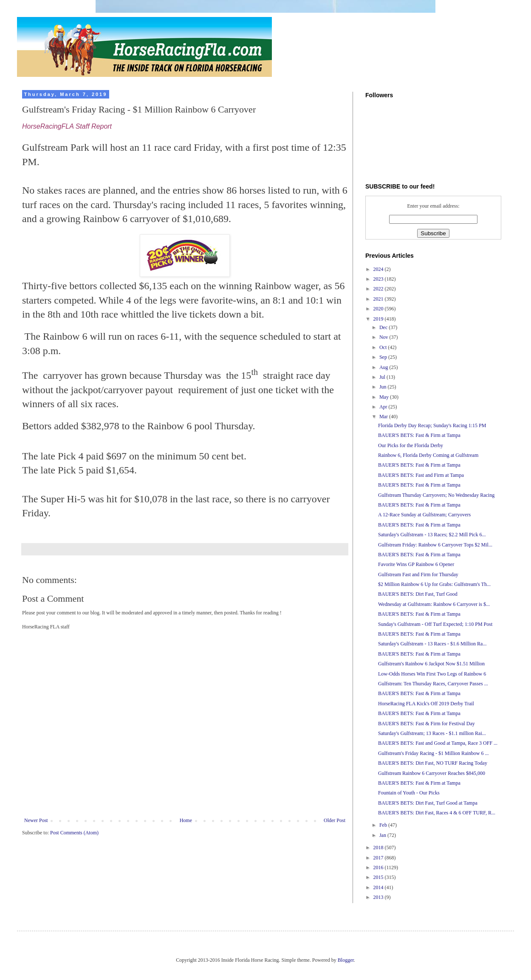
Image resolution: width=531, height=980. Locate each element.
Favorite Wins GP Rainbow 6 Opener (416, 564)
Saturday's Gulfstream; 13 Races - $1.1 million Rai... (432, 733)
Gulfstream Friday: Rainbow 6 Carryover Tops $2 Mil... (435, 545)
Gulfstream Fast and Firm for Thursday (418, 574)
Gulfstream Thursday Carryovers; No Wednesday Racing (436, 495)
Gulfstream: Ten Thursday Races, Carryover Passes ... (433, 684)
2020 (379, 309)
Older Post (335, 820)
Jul (383, 377)
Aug (384, 367)
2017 (379, 858)
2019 (379, 319)
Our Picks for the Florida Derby (411, 445)
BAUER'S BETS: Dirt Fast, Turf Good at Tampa (428, 803)
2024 (379, 269)
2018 (379, 848)
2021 (379, 299)
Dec (384, 327)
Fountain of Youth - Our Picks (409, 793)
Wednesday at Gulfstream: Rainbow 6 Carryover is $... (434, 604)
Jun (384, 387)
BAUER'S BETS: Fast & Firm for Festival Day (426, 724)
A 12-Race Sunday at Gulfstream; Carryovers (424, 515)
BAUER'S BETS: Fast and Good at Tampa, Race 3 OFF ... (438, 743)
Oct (384, 347)
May (385, 397)
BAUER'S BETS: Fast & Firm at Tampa (419, 435)
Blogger (346, 960)
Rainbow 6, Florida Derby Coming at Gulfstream (428, 455)
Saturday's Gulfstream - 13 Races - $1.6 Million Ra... (432, 644)
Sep (384, 357)
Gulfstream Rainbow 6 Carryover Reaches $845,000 (432, 773)
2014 (379, 887)
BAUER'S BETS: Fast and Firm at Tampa (421, 475)
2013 (379, 897)
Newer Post (36, 820)
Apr (384, 407)
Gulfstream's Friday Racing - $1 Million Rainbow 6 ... (433, 753)
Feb (384, 825)
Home (186, 820)
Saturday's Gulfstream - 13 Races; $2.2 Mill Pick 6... (432, 535)
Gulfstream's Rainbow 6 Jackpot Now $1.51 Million (431, 664)
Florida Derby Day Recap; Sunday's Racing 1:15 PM (432, 425)
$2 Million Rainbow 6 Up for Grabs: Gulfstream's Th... (434, 584)
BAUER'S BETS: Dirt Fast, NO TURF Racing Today (433, 763)
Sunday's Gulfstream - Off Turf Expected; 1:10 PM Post (435, 624)
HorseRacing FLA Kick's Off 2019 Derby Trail (426, 704)
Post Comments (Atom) (74, 833)
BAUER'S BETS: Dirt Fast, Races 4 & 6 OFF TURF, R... (437, 813)
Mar (384, 417)
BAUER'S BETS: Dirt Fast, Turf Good (418, 594)
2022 (379, 289)
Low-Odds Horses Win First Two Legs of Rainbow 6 (432, 674)
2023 (379, 279)
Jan (383, 835)
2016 (379, 867)
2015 (379, 877)
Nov (384, 337)
